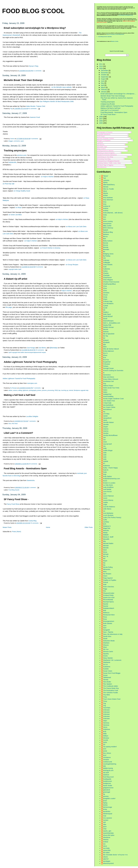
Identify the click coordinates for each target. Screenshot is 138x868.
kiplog (105, 803)
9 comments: (40, 267)
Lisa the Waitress (109, 507)
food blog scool (108, 777)
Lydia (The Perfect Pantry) (112, 517)
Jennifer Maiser (109, 422)
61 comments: (33, 109)
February (104, 89)
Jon (105, 440)
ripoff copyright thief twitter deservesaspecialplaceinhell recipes (27, 352)
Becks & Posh (115, 41)
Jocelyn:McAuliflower (110, 435)
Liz (104, 511)
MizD (105, 550)
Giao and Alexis (109, 377)
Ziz (104, 744)
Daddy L (106, 312)
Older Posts (89, 527)
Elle (105, 345)
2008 (101, 117)
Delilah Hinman (109, 327)
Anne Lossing (108, 221)
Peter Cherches (109, 587)
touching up (65, 390)
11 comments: (38, 71)
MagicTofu (107, 528)
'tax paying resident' (110, 747)
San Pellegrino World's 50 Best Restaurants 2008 (57, 101)
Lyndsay (106, 522)
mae (105, 816)
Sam (105, 626)
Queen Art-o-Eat (109, 597)
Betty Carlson (108, 241)
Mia (105, 541)
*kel (105, 178)
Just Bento (42, 348)
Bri (104, 252)
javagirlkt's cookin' (109, 799)
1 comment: (33, 488)
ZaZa (105, 742)
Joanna (106, 429)
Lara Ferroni (107, 492)
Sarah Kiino (107, 636)
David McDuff (108, 316)
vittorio (106, 857)
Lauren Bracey (108, 500)
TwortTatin (107, 708)
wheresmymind (108, 863)
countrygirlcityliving (110, 764)
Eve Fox (106, 360)
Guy (105, 383)
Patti (105, 585)
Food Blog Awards (14, 490)
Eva (105, 358)
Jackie (105, 416)
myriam (106, 820)
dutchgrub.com (108, 770)
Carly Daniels (108, 265)
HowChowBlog (108, 396)
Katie (105, 472)
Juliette (106, 461)
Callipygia (107, 262)
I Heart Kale (107, 403)
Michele (106, 548)
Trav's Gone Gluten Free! (112, 699)
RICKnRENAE (108, 600)
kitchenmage (108, 807)
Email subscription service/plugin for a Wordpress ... (118, 94)
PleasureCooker (109, 593)
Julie (105, 455)
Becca (105, 236)
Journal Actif (107, 444)
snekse (106, 842)
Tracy (105, 697)
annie (105, 751)
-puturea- (106, 180)
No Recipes (107, 574)
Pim (105, 591)
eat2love (106, 775)
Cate (105, 267)
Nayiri (105, 561)
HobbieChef (107, 394)
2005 (101, 123)
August (104, 79)
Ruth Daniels (108, 623)
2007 (101, 119)
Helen (105, 390)
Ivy (104, 412)
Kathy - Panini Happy (111, 468)
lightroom (26, 390)
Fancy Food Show (13, 504)
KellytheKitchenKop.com (112, 479)
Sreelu (105, 656)
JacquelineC (108, 418)
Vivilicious (107, 729)
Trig (105, 703)
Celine (105, 271)
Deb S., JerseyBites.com (112, 323)
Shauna (106, 645)
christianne (107, 757)
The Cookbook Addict (111, 686)
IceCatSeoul (107, 409)
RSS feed (15, 424)
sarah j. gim (107, 831)
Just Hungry (31, 348)
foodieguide (107, 779)
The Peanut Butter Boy (111, 688)
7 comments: (37, 388)
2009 (101, 68)
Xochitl (106, 740)
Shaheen (106, 643)
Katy (105, 474)
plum (105, 827)
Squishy (106, 654)
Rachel (106, 604)
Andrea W (107, 206)
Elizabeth (106, 342)
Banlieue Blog (108, 232)
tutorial (71, 390)
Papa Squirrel (108, 578)
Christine (106, 293)
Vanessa (106, 723)
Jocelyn (106, 433)
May (103, 83)
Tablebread (107, 677)
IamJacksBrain (108, 405)
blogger (11, 141)
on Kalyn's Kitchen (47, 177)
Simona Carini (108, 652)
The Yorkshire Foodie (111, 693)
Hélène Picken (108, 386)
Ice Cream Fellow (109, 407)
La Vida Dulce (108, 485)
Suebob (106, 669)
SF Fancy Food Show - (16, 499)
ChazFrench (107, 278)
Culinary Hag (108, 301)
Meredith (106, 539)
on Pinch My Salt (8, 184)
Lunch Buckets (108, 515)
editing (20, 390)
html (10, 424)
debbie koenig (108, 768)
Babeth (106, 230)
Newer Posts (7, 527)
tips (59, 390)
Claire (105, 299)
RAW (56, 390)
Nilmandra (107, 569)
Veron (105, 727)
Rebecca (106, 613)
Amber (106, 195)
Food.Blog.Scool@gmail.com (126, 15)
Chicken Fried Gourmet (111, 282)
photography (33, 390)
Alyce (105, 191)
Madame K (107, 526)
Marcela (106, 530)
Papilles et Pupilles (110, 580)
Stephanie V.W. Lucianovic (112, 660)
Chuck (105, 295)
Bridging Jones (108, 254)
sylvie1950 (107, 850)
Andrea (106, 208)
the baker (107, 853)
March (103, 87)
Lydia (105, 520)
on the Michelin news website (62, 87)
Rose (105, 619)
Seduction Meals (109, 641)
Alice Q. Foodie (109, 189)
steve (105, 846)
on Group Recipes (72, 265)
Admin (105, 182)
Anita (105, 215)
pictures (44, 390)
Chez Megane (108, 280)
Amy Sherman (108, 200)
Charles (106, 273)
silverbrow (107, 837)
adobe (10, 390)
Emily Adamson (109, 351)
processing (51, 390)
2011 (101, 64)
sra (104, 844)
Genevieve (107, 375)
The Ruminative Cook (111, 690)
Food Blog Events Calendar (105, 37)
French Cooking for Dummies (113, 371)
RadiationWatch (109, 608)
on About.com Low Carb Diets (76, 227)
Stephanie (107, 662)
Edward (106, 340)
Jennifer (106, 425)
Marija (105, 533)
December (105, 70)
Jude (105, 448)
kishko (105, 805)
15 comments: (40, 350)
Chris (105, 286)
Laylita (105, 502)
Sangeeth (107, 630)
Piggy (105, 589)
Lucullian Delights (32, 416)
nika (105, 824)
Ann (105, 217)
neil (104, 822)
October (104, 75)
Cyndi (105, 308)
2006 (101, 121)
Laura (105, 498)
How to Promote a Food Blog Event (115, 34)
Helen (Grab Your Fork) (111, 388)
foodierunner (108, 781)
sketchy (106, 840)
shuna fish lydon (109, 835)
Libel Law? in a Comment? (18, 433)
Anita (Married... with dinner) (113, 213)
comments (17, 141)
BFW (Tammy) (108, 228)
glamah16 (107, 790)
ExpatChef (107, 362)
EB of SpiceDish (109, 334)
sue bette (106, 848)
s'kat (105, 829)
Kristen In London (109, 483)
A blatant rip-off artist (15, 279)
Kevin (105, 481)
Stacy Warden (108, 658)
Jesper (106, 427)
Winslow (106, 738)
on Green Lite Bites (15, 215)
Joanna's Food (35, 117)
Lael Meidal (107, 489)
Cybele (106, 306)
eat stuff (106, 773)
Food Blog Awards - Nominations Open (25, 469)
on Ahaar (18, 208)
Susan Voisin (108, 671)
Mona (105, 552)
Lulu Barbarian (108, 513)
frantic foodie (108, 786)
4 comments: (35, 139)
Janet (105, 420)
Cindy (105, 297)
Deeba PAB (107, 325)
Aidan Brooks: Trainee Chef (36, 106)
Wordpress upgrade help (81, 390)
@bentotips (54, 348)
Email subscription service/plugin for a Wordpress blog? (35, 28)
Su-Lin (105, 664)
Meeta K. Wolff (108, 537)
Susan (105, 675)
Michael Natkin (108, 543)
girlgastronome (108, 788)
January (104, 92)
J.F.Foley (106, 414)
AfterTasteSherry (109, 185)
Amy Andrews (108, 198)
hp (104, 794)
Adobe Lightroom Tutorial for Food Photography (30, 362)
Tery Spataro (108, 684)
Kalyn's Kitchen (67, 291)
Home (48, 527)
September (105, 77)
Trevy (105, 701)
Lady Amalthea (108, 487)
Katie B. (106, 470)
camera (15, 390)
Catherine (107, 269)
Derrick (106, 329)
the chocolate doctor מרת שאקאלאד (116, 855)
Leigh (105, 505)
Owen (105, 576)
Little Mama (107, 509)
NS (104, 559)
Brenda (106, 247)
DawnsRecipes (108, 321)
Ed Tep (106, 336)
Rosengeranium (109, 621)
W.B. (105, 731)
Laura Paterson (109, 496)
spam (22, 141)
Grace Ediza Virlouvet (111, 379)
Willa (105, 734)
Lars (105, 494)
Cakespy (106, 260)
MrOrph (106, 554)
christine (106, 760)
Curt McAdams (108, 303)
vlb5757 (106, 859)
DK (104, 310)
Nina (105, 572)
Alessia (106, 187)
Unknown (107, 710)
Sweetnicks (31, 480)
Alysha (106, 193)
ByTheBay (107, 256)
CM (104, 258)
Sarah (105, 639)
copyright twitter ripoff (15, 269)
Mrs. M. (106, 556)
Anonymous (107, 224)
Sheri (105, 647)
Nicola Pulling (108, 567)
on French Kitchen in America (50, 248)
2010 (101, 66)
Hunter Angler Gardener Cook (113, 399)
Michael (106, 546)
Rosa (105, 617)
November (105, 73)
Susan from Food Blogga (112, 673)
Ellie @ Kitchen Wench (111, 349)
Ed (104, 338)
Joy (104, 446)
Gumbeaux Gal (108, 381)
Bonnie (106, 243)
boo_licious (107, 753)
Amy (105, 202)
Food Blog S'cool (33, 11)
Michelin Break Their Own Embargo (23, 80)
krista (105, 809)
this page (9, 307)
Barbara (106, 234)
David (105, 319)
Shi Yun (106, 649)
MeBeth (106, 535)
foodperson (107, 783)
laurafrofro (107, 811)
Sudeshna (107, 667)
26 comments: (33, 464)
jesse (105, 801)
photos (39, 390)
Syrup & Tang (34, 66)
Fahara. (106, 366)
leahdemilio (13, 162)
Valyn (105, 721)
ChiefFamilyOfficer (110, 284)
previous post (22, 155)
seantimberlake (109, 833)
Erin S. (106, 353)
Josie (105, 442)
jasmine (106, 796)
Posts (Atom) (17, 532)
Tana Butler (107, 682)
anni (105, 749)
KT (104, 463)
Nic (104, 563)
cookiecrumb (108, 762)
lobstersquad (108, 814)
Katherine (107, 466)
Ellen (105, 347)
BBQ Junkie (107, 226)
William (106, 736)
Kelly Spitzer (108, 476)
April (103, 85)
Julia (105, 453)
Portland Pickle (108, 595)
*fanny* (106, 176)
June (103, 81)
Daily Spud (107, 314)
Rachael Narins (109, 602)
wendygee (107, 861)
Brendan (106, 249)
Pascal (106, 582)
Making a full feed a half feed (20, 395)
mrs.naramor (108, 818)
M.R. (105, 524)
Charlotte (106, 275)
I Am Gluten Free (109, 401)
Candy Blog (32, 521)
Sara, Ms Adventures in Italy (113, 634)
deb (105, 766)
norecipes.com (32, 383)
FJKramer (107, 364)
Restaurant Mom (109, 615)
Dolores (106, 332)
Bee (105, 239)
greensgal (107, 792)
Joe (105, 438)
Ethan (105, 355)
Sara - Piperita (108, 632)
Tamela (106, 680)
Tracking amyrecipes (15, 151)
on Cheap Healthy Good (22, 191)
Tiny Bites (107, 695)
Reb (105, 610)
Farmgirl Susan (109, 368)
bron (105, 755)
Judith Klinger (108, 450)
